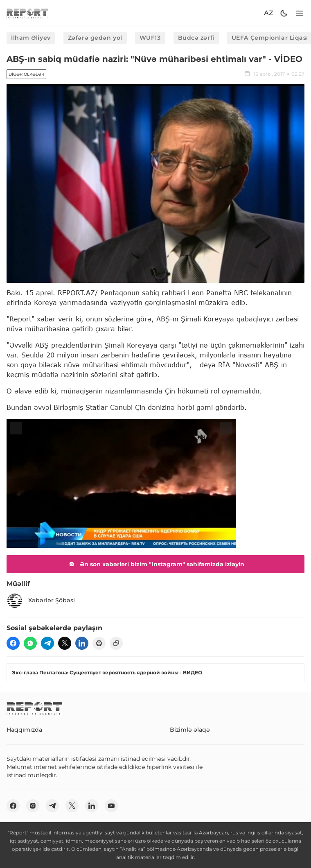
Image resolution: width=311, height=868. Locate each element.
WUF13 (150, 38)
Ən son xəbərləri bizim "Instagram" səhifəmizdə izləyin (155, 564)
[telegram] (47, 643)
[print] (99, 643)
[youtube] (111, 806)
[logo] (27, 13)
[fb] (13, 643)
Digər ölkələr (26, 74)
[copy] (116, 643)
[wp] (30, 643)
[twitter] (65, 643)
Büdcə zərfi (196, 38)
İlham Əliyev (31, 38)
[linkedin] (82, 643)
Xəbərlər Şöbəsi (41, 601)
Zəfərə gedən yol (95, 38)
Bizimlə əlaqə (190, 730)
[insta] (33, 806)
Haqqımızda (24, 730)
